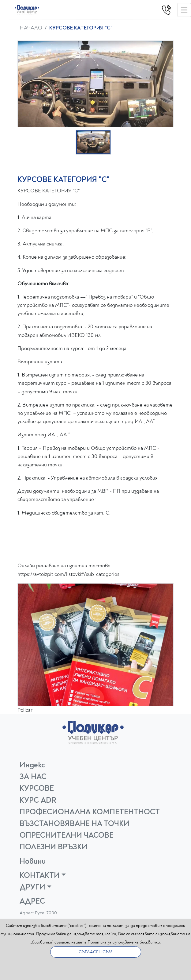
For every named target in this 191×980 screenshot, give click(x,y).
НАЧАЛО (31, 28)
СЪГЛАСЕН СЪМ (95, 952)
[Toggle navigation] (184, 10)
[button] (93, 142)
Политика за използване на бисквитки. (124, 942)
